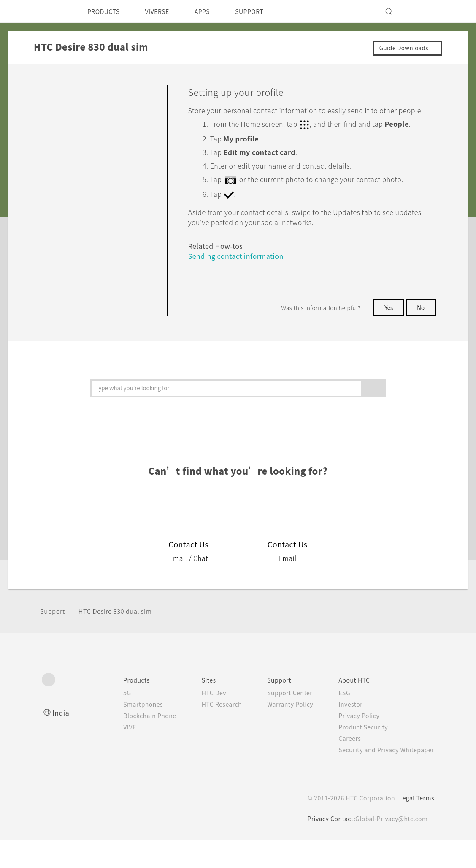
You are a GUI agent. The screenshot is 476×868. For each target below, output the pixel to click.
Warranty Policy (281, 732)
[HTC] (52, 11)
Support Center (281, 721)
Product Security (358, 755)
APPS (213, 11)
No (421, 335)
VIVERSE (164, 11)
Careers (343, 766)
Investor (344, 732)
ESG (338, 721)
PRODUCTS (106, 11)
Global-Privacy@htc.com (390, 846)
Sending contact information (240, 284)
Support (54, 639)
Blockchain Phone (133, 743)
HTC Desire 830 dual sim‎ (121, 639)
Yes (387, 335)
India (61, 740)
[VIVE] (423, 11)
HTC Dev (201, 721)
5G (108, 721)
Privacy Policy (353, 743)
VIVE (112, 755)
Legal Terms (415, 826)
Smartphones (126, 732)
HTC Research (209, 732)
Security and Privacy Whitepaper (383, 778)
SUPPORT (264, 11)
